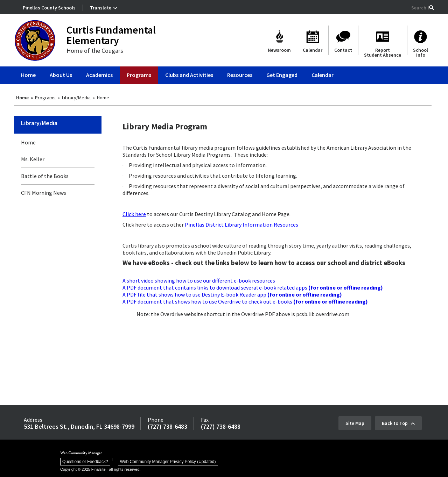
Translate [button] (101, 8)
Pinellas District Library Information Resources (241, 225)
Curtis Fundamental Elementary (111, 35)
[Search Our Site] (420, 8)
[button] (432, 8)
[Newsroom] (279, 40)
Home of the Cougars (95, 51)
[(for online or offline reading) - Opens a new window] (346, 287)
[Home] (28, 75)
